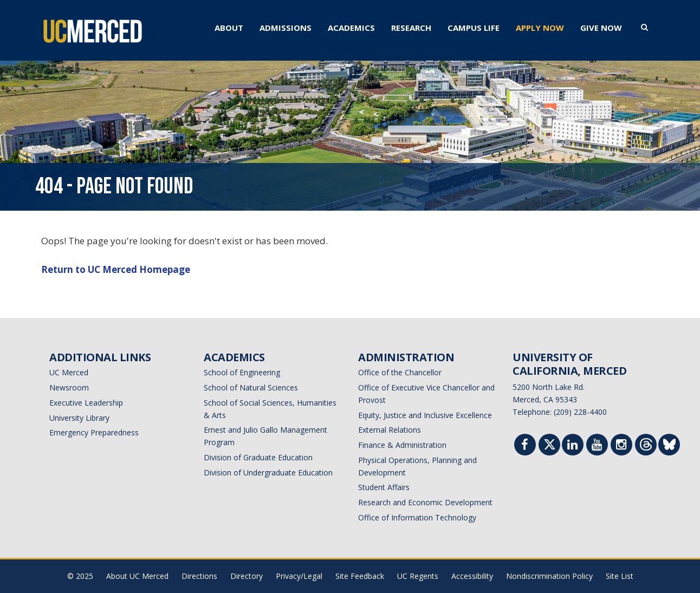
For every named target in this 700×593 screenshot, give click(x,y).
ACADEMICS (351, 28)
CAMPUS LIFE (474, 28)
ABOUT (229, 28)
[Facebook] (525, 446)
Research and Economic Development (425, 502)
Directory (247, 576)
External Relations (390, 430)
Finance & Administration (402, 445)
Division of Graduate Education (258, 457)
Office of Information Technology (417, 517)
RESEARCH (411, 28)
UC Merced (69, 372)
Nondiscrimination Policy (549, 576)
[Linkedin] (573, 446)
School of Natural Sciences (251, 387)
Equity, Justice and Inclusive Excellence (425, 415)
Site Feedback (360, 576)
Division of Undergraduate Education (268, 473)
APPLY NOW (540, 28)
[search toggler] (644, 27)
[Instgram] (621, 446)
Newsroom (69, 387)
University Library (79, 418)
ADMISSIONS (286, 28)
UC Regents (418, 576)
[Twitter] (550, 447)
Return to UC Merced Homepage (116, 269)
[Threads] (646, 447)
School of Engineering (242, 372)
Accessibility (472, 576)
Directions (199, 576)
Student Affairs (384, 487)
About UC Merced (137, 576)
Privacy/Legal (299, 576)
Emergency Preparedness (94, 432)
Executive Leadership (86, 403)
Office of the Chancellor (400, 372)
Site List (620, 576)
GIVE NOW (601, 28)
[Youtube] (597, 446)
